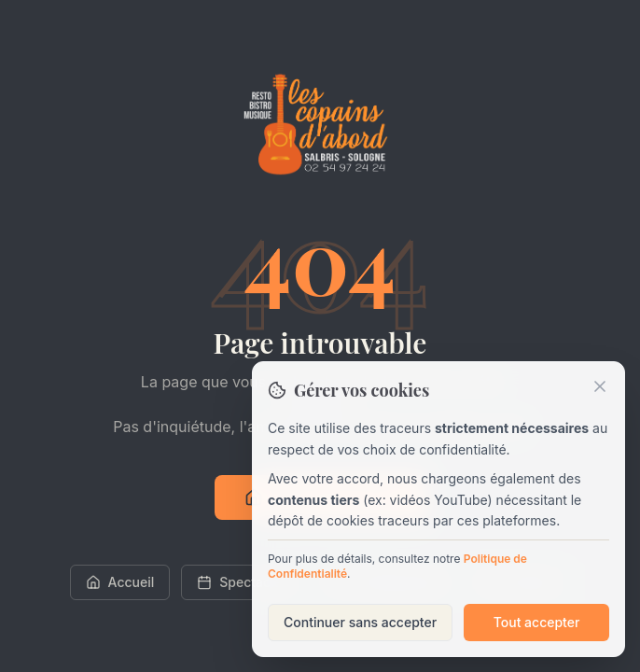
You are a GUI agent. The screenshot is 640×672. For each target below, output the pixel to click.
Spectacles (243, 582)
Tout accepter (537, 622)
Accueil (120, 582)
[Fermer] (600, 386)
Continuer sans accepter (360, 622)
